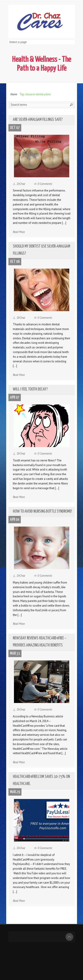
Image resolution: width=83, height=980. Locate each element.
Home (14, 94)
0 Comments (45, 184)
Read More (19, 232)
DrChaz (21, 184)
